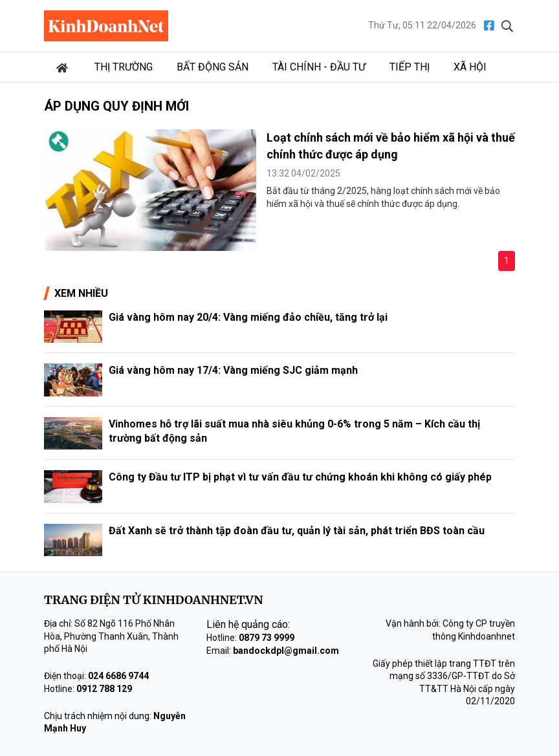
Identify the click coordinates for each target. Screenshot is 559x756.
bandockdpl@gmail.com (286, 651)
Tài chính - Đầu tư (319, 67)
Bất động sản (213, 67)
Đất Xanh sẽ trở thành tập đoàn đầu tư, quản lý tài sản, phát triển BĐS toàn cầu (297, 531)
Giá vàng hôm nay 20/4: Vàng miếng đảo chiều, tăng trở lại (248, 317)
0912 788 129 (104, 689)
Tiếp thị (410, 67)
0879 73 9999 (267, 638)
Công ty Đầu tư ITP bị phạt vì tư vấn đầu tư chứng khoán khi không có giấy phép (300, 477)
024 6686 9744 (118, 676)
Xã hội (470, 67)
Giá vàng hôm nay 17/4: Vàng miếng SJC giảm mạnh (233, 370)
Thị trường (124, 67)
